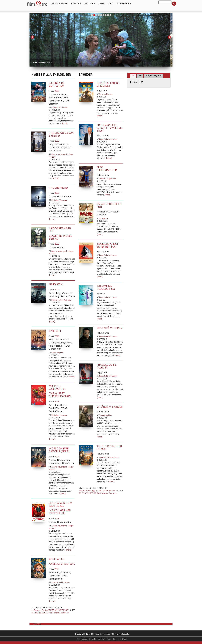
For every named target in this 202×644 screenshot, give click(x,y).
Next (169, 37)
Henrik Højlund (57, 353)
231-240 (49, 613)
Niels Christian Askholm (61, 300)
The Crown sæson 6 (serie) (61, 134)
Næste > (57, 613)
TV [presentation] (133, 76)
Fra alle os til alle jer (107, 366)
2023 (57, 91)
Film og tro (104, 218)
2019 (57, 519)
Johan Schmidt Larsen (61, 582)
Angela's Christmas (62, 564)
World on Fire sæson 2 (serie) (59, 450)
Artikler (90, 4)
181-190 (58, 610)
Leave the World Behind (61, 237)
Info (111, 4)
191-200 (65, 610)
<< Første (36, 610)
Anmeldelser (60, 4)
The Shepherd (58, 188)
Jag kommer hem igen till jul (60, 512)
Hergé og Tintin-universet (108, 84)
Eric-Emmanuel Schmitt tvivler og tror (110, 128)
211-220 (35, 613)
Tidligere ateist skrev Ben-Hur (108, 245)
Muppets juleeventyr (58, 387)
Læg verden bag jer (60, 230)
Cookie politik (109, 634)
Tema (102, 4)
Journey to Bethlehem (57, 84)
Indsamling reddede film (106, 287)
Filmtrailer (124, 4)
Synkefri (55, 331)
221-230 (42, 613)
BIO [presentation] (140, 76)
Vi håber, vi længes (110, 407)
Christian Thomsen (59, 200)
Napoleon (56, 284)
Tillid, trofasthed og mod (109, 448)
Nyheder (76, 4)
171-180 (51, 610)
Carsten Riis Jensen (60, 107)
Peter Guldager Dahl (108, 179)
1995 (57, 402)
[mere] (65, 124)
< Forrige (44, 610)
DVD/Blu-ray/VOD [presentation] (153, 76)
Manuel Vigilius (105, 415)
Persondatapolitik (123, 634)
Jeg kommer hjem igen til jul (61, 504)
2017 (57, 569)
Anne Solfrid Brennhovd (109, 458)
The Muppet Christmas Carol (60, 395)
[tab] (133, 76)
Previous (33, 37)
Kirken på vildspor (109, 328)
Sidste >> (65, 613)
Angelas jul (57, 559)
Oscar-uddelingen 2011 (109, 206)
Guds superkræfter (107, 169)
